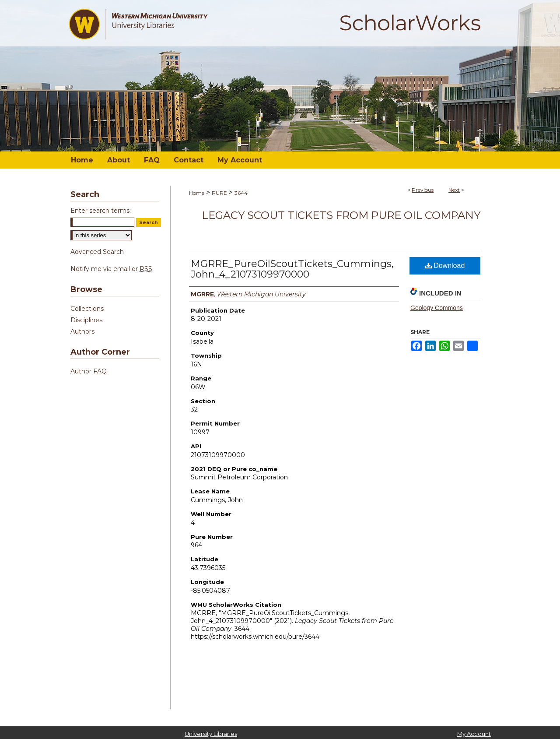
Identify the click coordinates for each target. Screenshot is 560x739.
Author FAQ (89, 371)
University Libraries (211, 734)
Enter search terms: (101, 211)
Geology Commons (437, 308)
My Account (474, 734)
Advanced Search (97, 252)
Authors (82, 331)
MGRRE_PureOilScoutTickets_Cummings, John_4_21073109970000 (292, 269)
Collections (87, 309)
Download (445, 266)
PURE (219, 193)
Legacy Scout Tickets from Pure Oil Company (341, 215)
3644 (241, 193)
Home (197, 193)
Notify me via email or (111, 269)
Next (454, 190)
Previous (423, 190)
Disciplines (86, 320)
